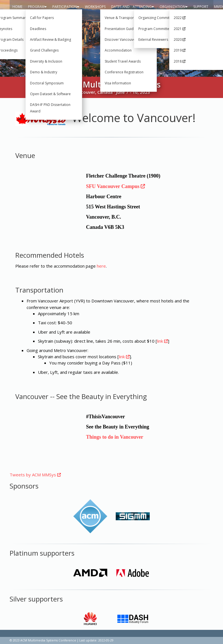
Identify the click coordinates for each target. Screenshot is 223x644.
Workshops (95, 7)
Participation (66, 7)
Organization (174, 7)
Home (17, 7)
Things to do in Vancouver (115, 437)
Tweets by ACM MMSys (35, 475)
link (162, 341)
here (101, 266)
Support (201, 7)
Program (37, 7)
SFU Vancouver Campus (116, 186)
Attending (143, 7)
